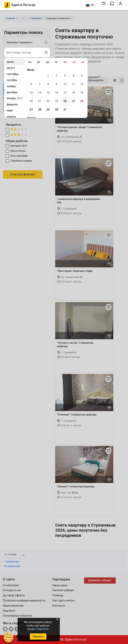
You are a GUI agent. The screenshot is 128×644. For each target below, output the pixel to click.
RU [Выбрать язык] (90, 5)
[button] (105, 5)
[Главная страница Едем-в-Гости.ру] (20, 5)
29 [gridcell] (48, 110)
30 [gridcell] (56, 110)
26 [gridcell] (82, 101)
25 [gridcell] (73, 101)
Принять (38, 636)
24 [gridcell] (65, 101)
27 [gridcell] (31, 110)
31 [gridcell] (65, 110)
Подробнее (42, 629)
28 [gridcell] (40, 110)
